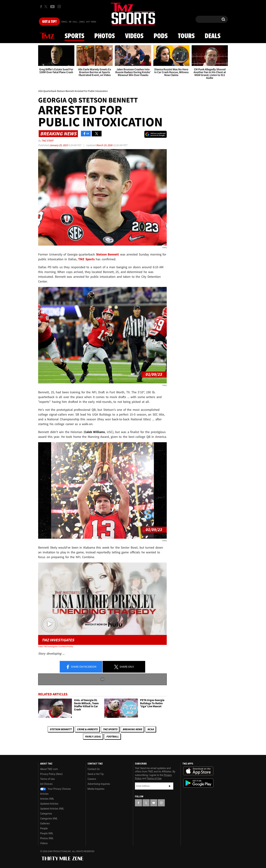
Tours (186, 36)
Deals (213, 36)
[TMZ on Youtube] (52, 7)
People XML (47, 833)
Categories (46, 814)
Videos (134, 36)
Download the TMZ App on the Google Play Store (198, 783)
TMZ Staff (47, 141)
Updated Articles (49, 804)
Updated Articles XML (52, 809)
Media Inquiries (96, 789)
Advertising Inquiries (99, 784)
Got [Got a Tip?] (49, 22)
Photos (105, 36)
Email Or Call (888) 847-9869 (79, 22)
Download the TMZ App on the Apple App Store (198, 771)
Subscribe (170, 786)
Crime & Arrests (87, 729)
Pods (161, 36)
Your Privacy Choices (55, 789)
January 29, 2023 (59, 145)
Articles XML (47, 799)
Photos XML (47, 838)
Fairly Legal (93, 736)
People (44, 828)
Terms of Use (47, 779)
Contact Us (94, 769)
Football (113, 736)
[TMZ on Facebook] (41, 7)
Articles (44, 794)
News (47, 36)
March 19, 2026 (105, 145)
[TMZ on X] (46, 7)
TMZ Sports (86, 259)
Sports (74, 36)
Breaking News (132, 729)
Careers (92, 779)
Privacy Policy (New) (51, 774)
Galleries (45, 823)
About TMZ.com (49, 769)
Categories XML (49, 819)
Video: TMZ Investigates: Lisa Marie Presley (56, 646)
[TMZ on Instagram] (59, 7)
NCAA (151, 729)
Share (81, 667)
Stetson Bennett (61, 729)
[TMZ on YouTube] (154, 803)
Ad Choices (46, 784)
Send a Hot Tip (96, 774)
